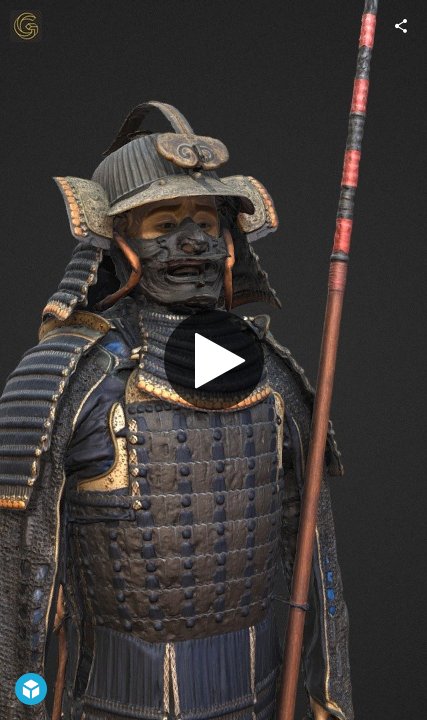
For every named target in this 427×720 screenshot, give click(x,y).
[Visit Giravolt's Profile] (26, 26)
